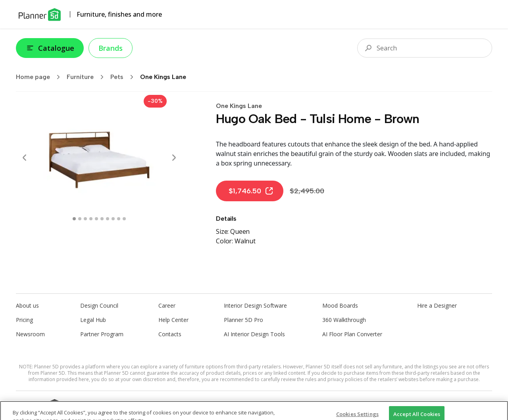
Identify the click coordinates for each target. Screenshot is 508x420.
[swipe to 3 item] (91, 219)
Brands (111, 48)
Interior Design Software (255, 305)
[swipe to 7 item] (113, 219)
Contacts (170, 334)
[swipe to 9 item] (124, 219)
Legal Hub (93, 320)
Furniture (88, 77)
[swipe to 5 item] (102, 219)
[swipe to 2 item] (85, 219)
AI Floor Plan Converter (352, 334)
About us (27, 305)
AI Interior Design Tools (254, 334)
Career (167, 305)
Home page (40, 77)
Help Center (173, 320)
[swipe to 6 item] (108, 219)
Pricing (24, 320)
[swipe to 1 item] (80, 219)
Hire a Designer (437, 305)
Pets (124, 77)
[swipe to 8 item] (119, 219)
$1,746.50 (251, 191)
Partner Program (102, 334)
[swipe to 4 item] (96, 219)
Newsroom (30, 334)
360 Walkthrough (344, 320)
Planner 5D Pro (243, 320)
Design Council (99, 305)
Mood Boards (340, 305)
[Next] (174, 158)
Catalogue (50, 48)
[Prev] (25, 158)
